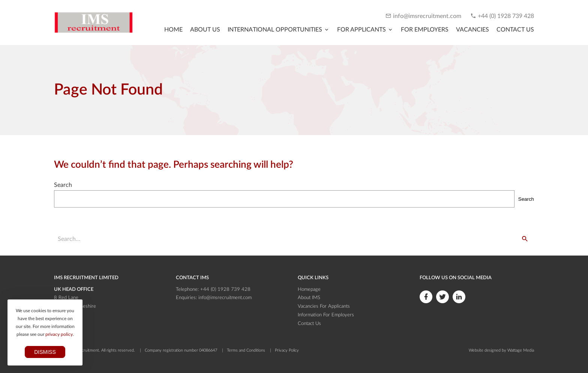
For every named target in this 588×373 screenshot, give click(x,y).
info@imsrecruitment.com (427, 16)
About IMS (309, 298)
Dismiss (45, 352)
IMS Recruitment (84, 350)
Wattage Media (521, 350)
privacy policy (59, 334)
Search (63, 185)
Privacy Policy (287, 350)
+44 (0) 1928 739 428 (506, 16)
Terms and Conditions (246, 350)
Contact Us (309, 324)
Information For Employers (326, 315)
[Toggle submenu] (279, 30)
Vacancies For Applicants (324, 306)
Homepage (309, 290)
